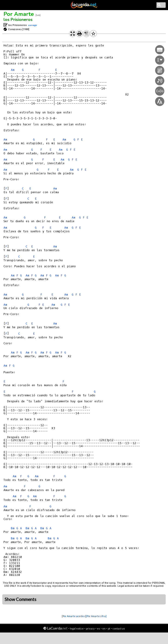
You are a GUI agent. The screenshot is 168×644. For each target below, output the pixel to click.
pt (109, 628)
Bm (13, 528)
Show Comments (21, 599)
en (104, 628)
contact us (119, 628)
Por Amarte (19, 14)
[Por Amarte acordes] (74, 616)
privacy (90, 628)
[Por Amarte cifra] (96, 616)
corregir (33, 25)
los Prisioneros (18, 20)
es (99, 628)
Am (13, 70)
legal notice (77, 628)
